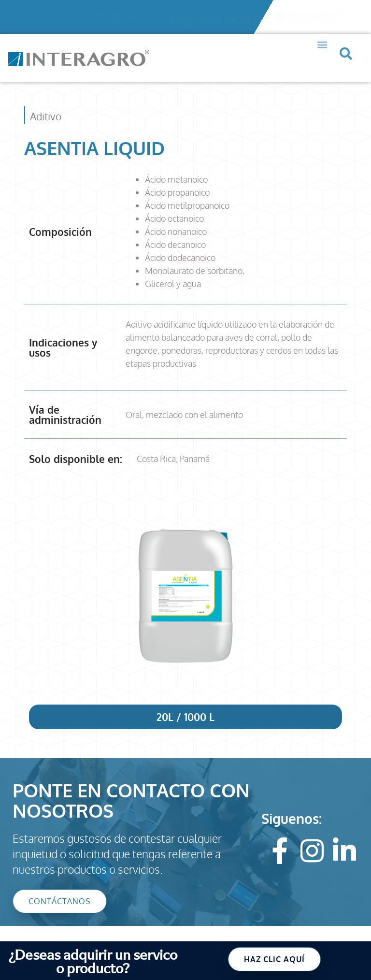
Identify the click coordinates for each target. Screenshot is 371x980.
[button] (322, 33)
